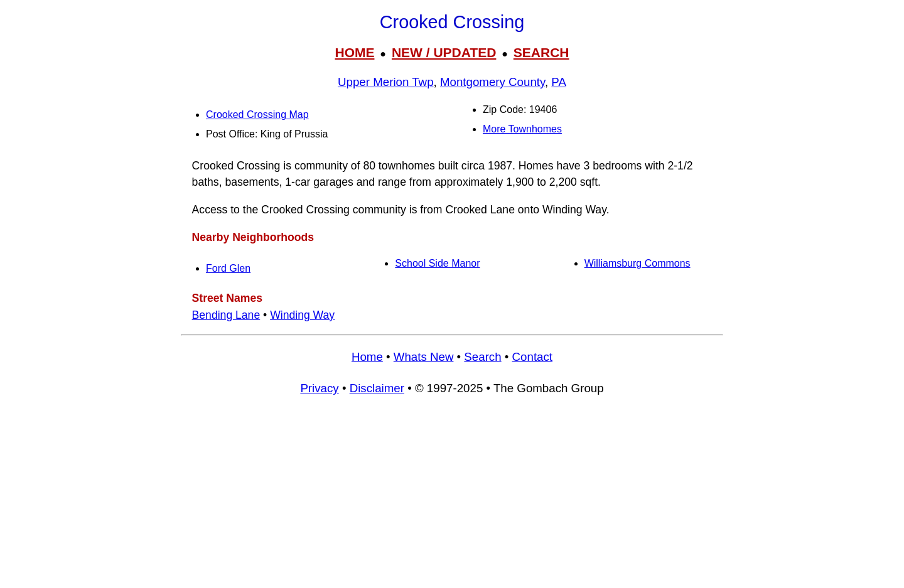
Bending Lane (226, 315)
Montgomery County (492, 82)
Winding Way (302, 315)
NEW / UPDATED (444, 52)
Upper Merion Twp (385, 82)
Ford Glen (228, 268)
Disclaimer (377, 388)
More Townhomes (522, 129)
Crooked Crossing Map (257, 115)
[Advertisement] (452, 498)
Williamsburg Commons (638, 263)
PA (559, 82)
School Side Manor (437, 263)
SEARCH (541, 52)
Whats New (424, 357)
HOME (354, 52)
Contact (532, 357)
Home (367, 357)
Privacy (319, 388)
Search (482, 357)
